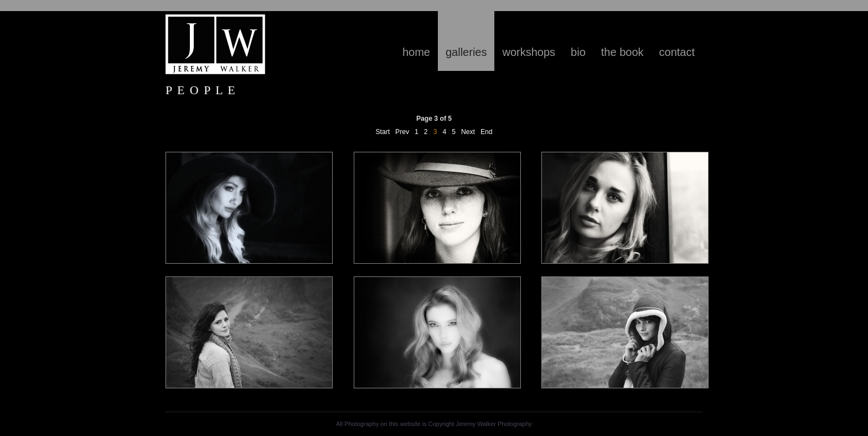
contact (677, 52)
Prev (402, 132)
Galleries (466, 52)
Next (468, 132)
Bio (578, 52)
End (487, 132)
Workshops (529, 52)
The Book (622, 52)
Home (416, 52)
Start (383, 132)
